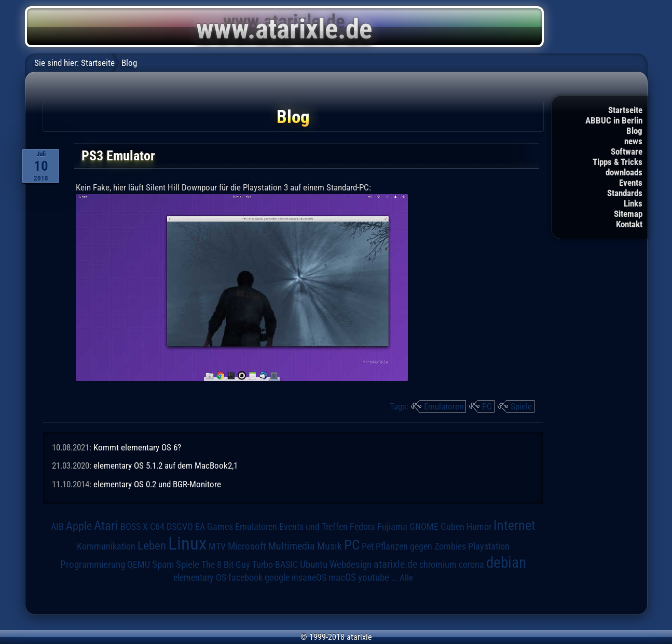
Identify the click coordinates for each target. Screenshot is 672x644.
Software (627, 152)
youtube (374, 577)
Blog (634, 131)
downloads (624, 172)
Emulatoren (444, 406)
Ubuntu (314, 565)
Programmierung (93, 564)
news (633, 141)
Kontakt (629, 224)
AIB (57, 527)
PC (487, 406)
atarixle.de (395, 564)
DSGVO (180, 527)
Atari (106, 525)
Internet (515, 525)
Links (633, 203)
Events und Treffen (313, 527)
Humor (479, 527)
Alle (406, 578)
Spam (163, 565)
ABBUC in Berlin (614, 120)
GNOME (424, 526)
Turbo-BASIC (275, 564)
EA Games (214, 527)
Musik (330, 546)
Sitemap (628, 214)
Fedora (362, 526)
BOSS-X (134, 527)
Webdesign (351, 565)
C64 (157, 527)
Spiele (521, 406)
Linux (187, 543)
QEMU (139, 565)
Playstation (489, 546)
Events (631, 183)
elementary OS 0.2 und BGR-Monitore (157, 484)
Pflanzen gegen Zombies (421, 546)
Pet (368, 546)
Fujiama (392, 526)
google (277, 578)
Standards (625, 193)
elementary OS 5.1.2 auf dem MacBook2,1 (166, 465)
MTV (217, 546)
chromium (438, 565)
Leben (152, 546)
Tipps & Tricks (618, 162)
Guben (452, 527)
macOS (342, 578)
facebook (245, 578)
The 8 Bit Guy (226, 564)
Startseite (625, 110)
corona (471, 565)
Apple (79, 526)
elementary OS (200, 577)
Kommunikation (106, 546)
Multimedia (292, 546)
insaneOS (309, 578)
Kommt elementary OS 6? (137, 447)
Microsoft (247, 546)
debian (506, 563)
